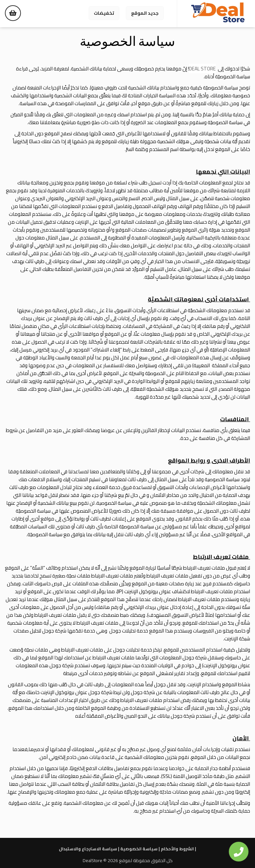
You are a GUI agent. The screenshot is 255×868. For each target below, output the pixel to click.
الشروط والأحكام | (178, 849)
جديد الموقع (145, 13)
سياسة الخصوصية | (140, 849)
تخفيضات (104, 13)
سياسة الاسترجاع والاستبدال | (89, 849)
